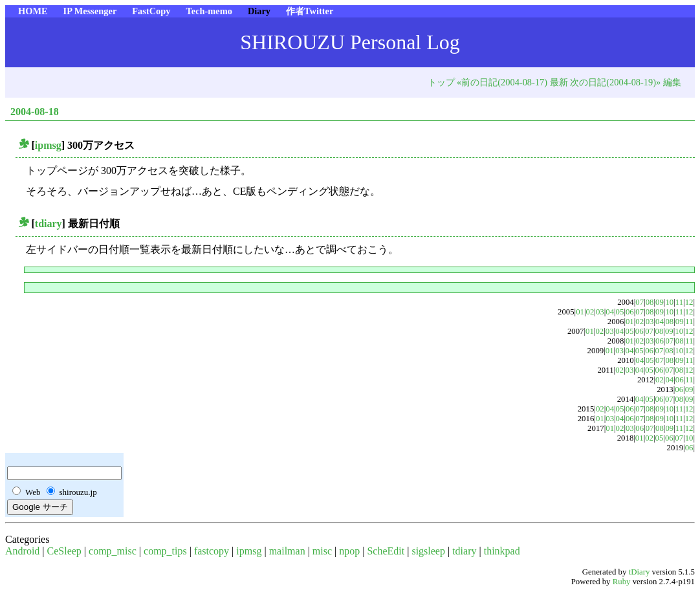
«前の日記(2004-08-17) (502, 82)
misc (322, 551)
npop (349, 551)
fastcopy (212, 551)
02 (590, 312)
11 (679, 302)
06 (630, 312)
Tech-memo (209, 11)
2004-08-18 (35, 112)
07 (640, 302)
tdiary (49, 224)
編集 (672, 82)
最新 (559, 82)
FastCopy (151, 11)
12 (689, 302)
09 (660, 302)
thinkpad (502, 551)
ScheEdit (386, 551)
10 (669, 302)
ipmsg (48, 145)
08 (650, 302)
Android (22, 551)
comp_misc (113, 551)
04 (610, 312)
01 (580, 312)
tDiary (640, 572)
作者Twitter (310, 11)
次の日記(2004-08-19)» (615, 82)
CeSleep (64, 551)
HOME (33, 11)
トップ (441, 82)
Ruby (622, 582)
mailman (287, 551)
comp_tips (165, 551)
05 (620, 312)
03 (600, 312)
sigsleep (428, 551)
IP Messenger (90, 11)
